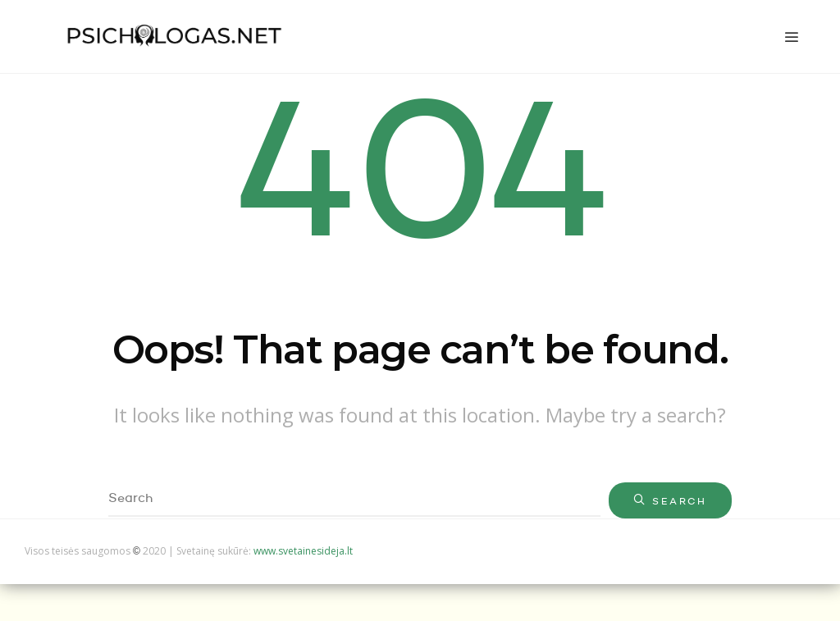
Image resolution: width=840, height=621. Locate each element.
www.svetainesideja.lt (303, 551)
